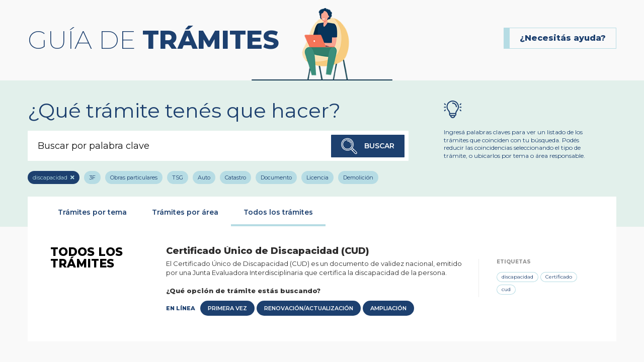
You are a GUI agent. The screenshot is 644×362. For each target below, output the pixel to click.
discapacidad (50, 177)
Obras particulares (134, 177)
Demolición (358, 177)
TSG (178, 177)
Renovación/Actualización (309, 308)
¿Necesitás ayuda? (563, 38)
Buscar (368, 146)
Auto (204, 177)
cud (506, 289)
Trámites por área (185, 212)
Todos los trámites (278, 212)
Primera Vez (227, 308)
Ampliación (388, 308)
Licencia (317, 177)
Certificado (559, 277)
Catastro (235, 177)
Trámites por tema (92, 212)
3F (92, 177)
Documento (276, 177)
